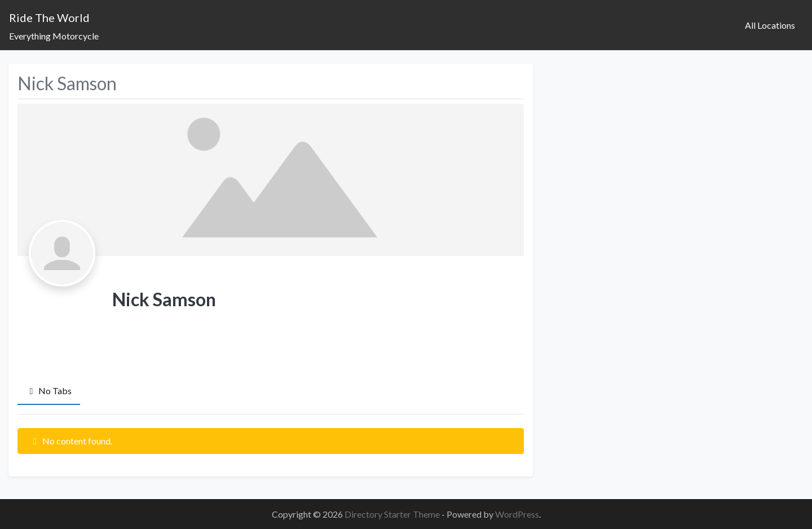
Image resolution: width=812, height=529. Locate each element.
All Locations (770, 25)
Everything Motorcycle (54, 36)
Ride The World (49, 17)
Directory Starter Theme (393, 514)
